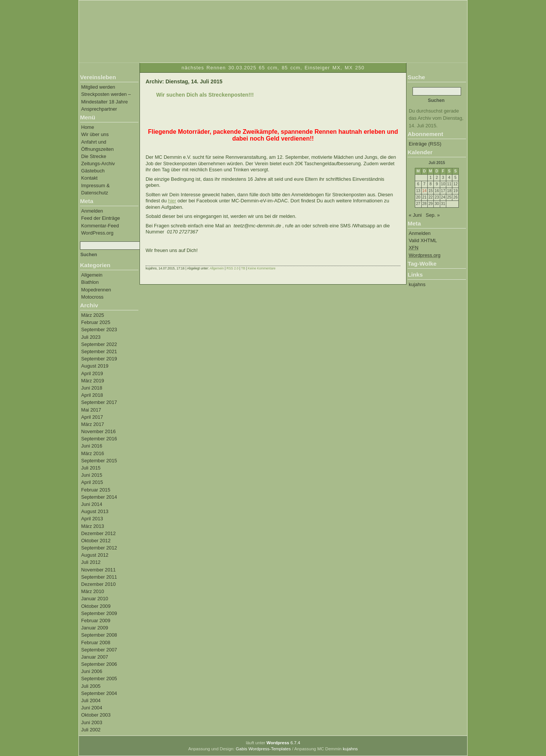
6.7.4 (283, 743)
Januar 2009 (95, 628)
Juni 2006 (92, 671)
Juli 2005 (91, 686)
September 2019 (99, 359)
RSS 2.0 (232, 268)
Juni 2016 (92, 446)
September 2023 (99, 329)
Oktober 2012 (96, 541)
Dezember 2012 (98, 533)
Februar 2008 (96, 643)
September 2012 (99, 548)
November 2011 (98, 570)
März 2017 (93, 424)
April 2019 (92, 373)
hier (172, 201)
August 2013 (95, 511)
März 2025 (93, 315)
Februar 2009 (96, 621)
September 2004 (99, 693)
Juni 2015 (92, 475)
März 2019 (93, 381)
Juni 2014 (92, 504)
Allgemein (92, 275)
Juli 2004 (91, 700)
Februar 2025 (96, 322)
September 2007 (99, 650)
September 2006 (99, 664)
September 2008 (99, 635)
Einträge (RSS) (425, 144)
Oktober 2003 (96, 715)
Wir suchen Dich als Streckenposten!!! (205, 95)
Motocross (92, 297)
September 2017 (99, 402)
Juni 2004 (92, 708)
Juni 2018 (92, 388)
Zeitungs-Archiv (98, 164)
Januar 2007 (95, 657)
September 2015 (99, 461)
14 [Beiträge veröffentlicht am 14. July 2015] (424, 191)
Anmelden (92, 211)
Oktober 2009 (96, 606)
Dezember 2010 (98, 584)
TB (243, 268)
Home (88, 127)
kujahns (417, 284)
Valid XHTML (423, 240)
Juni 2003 (92, 722)
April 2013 (92, 519)
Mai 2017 (91, 410)
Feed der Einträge (100, 218)
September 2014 (99, 497)
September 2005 (99, 679)
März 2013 (93, 526)
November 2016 (98, 431)
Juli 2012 (91, 562)
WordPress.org (97, 233)
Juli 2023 (91, 337)
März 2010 (93, 591)
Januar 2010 (95, 599)
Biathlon (90, 282)
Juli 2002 (91, 730)
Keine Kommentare (262, 268)
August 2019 (95, 366)
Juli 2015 (91, 468)
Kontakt (89, 178)
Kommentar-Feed (100, 226)
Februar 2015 (96, 490)
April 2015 (92, 482)
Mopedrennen (96, 290)
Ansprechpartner (99, 109)
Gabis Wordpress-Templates (263, 749)
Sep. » (433, 215)
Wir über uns (95, 134)
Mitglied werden (98, 87)
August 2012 (95, 555)
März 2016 (93, 453)
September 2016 (99, 439)
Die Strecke (94, 156)
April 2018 (92, 395)
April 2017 (92, 417)
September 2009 (99, 613)
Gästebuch (93, 171)
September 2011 (99, 577)
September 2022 (99, 344)
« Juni (415, 215)
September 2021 (99, 351)
